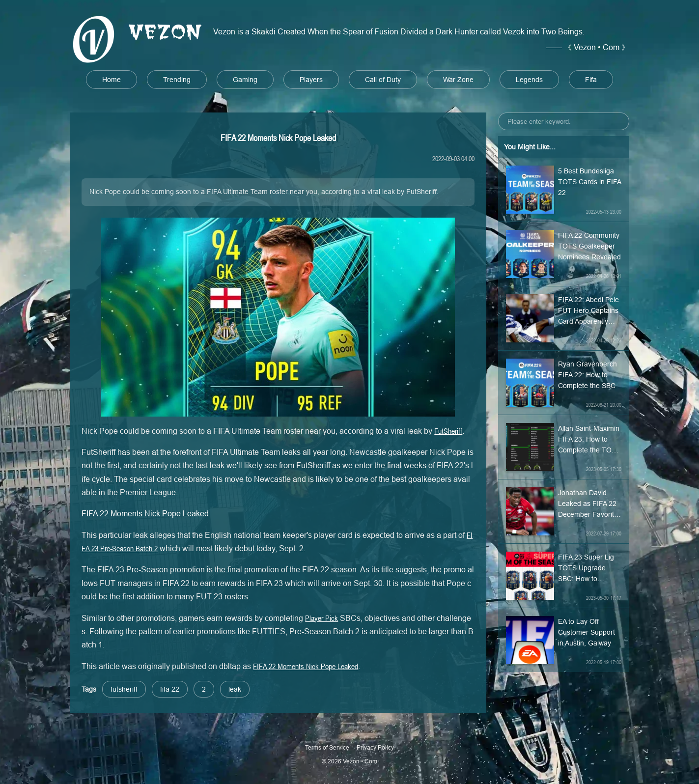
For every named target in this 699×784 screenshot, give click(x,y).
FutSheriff (448, 431)
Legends (529, 80)
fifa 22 (170, 689)
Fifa (591, 80)
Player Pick (322, 618)
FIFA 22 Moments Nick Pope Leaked (306, 666)
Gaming (245, 80)
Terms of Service (327, 747)
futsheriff (124, 689)
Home (112, 80)
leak (235, 689)
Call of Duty (383, 80)
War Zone (458, 80)
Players (311, 80)
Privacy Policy (375, 747)
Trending (177, 80)
